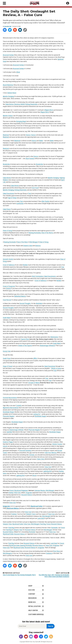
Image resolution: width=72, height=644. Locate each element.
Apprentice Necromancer (11, 408)
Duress (28, 135)
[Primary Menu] (4, 3)
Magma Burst (49, 110)
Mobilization (54, 337)
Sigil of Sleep (12, 198)
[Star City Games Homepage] (36, 3)
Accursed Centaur (8, 55)
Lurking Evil (37, 414)
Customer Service (35, 614)
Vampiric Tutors (31, 514)
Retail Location (34, 606)
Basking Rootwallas (35, 233)
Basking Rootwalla (10, 242)
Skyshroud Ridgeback (21, 491)
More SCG (32, 602)
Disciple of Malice (34, 383)
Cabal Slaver (7, 209)
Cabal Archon (10, 104)
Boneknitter (6, 164)
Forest (12, 491)
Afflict (35, 358)
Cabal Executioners (50, 276)
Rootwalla (54, 528)
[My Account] (68, 3)
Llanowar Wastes (40, 491)
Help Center (33, 610)
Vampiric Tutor (7, 524)
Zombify (19, 406)
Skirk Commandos (38, 276)
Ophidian (9, 432)
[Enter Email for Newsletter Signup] (32, 626)
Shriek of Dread (56, 368)
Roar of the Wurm (22, 242)
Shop (30, 586)
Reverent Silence (27, 495)
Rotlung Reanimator (31, 104)
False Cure (48, 467)
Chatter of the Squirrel (25, 346)
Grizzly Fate (7, 351)
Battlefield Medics (20, 296)
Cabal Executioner (8, 194)
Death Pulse (7, 358)
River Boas (57, 551)
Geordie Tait (8, 26)
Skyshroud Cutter (37, 506)
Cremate (32, 455)
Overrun (8, 288)
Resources (32, 598)
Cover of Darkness (9, 265)
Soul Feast (35, 188)
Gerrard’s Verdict (8, 259)
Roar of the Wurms (47, 233)
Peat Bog (43, 524)
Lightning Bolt (47, 471)
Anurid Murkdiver (8, 85)
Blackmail (6, 135)
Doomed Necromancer (10, 398)
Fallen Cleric (41, 459)
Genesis (38, 246)
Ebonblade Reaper (9, 412)
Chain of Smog (7, 231)
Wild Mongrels (7, 553)
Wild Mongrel (34, 242)
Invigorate (29, 493)
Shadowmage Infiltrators (47, 346)
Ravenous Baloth (19, 104)
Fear (30, 194)
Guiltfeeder (20, 204)
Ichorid (5, 446)
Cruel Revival (7, 300)
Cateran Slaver (12, 93)
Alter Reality (45, 201)
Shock (34, 476)
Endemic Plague (8, 442)
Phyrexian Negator (9, 416)
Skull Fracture (30, 159)
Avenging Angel (21, 121)
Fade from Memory (51, 453)
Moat (18, 72)
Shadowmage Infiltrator (16, 430)
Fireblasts (49, 553)
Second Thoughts (25, 303)
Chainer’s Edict (28, 246)
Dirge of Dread (7, 366)
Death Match (7, 318)
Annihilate (39, 303)
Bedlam (25, 265)
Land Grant (41, 518)
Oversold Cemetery (25, 451)
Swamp (11, 493)
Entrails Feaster (57, 444)
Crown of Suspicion (9, 286)
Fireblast (14, 514)
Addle (41, 141)
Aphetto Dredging (8, 96)
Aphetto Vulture (8, 116)
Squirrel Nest (25, 339)
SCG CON (31, 590)
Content (32, 594)
